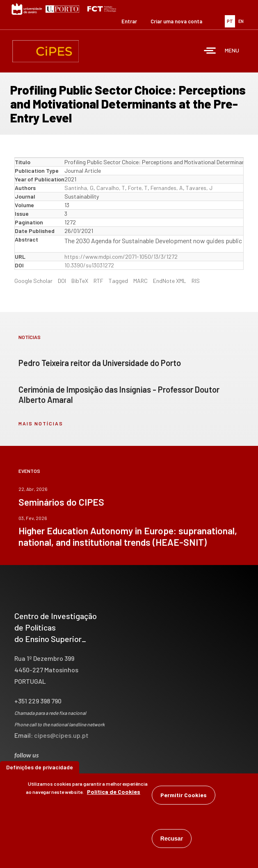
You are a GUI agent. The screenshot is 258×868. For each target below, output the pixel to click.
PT (230, 21)
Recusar (172, 839)
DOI (62, 281)
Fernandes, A (167, 188)
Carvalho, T (111, 188)
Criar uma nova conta (176, 21)
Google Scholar (33, 281)
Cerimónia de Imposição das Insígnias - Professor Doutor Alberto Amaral (119, 394)
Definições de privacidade (40, 767)
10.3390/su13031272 (89, 265)
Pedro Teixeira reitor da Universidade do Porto (100, 363)
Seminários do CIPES (61, 502)
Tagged (118, 281)
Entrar (129, 21)
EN (241, 21)
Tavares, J (199, 188)
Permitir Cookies (184, 795)
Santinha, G (79, 188)
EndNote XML (170, 281)
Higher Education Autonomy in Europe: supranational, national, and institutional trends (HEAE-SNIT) (128, 536)
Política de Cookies (114, 792)
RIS (196, 281)
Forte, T (138, 188)
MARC (140, 281)
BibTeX (80, 281)
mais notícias (41, 423)
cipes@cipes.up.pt (61, 735)
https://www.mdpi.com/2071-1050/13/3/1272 (121, 257)
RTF (98, 281)
